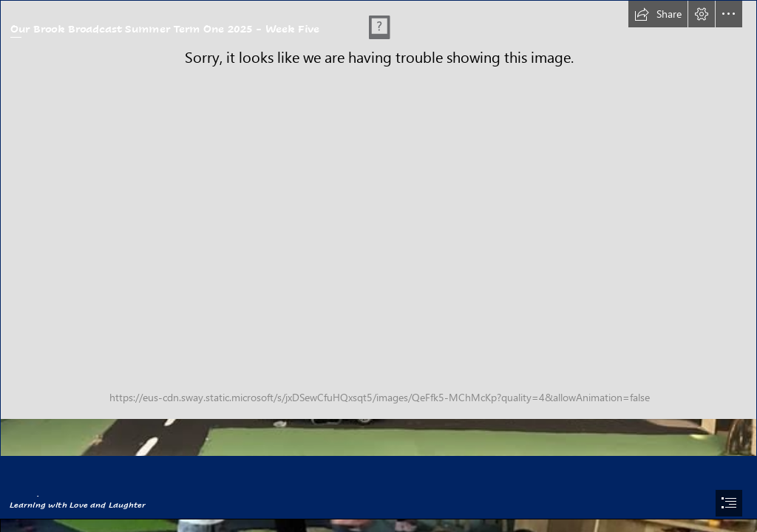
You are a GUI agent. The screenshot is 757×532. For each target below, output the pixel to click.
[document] (378, 266)
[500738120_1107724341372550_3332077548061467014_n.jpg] (378, 228)
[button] (658, 14)
